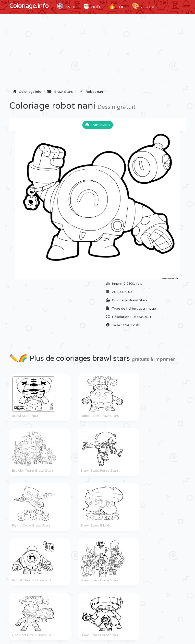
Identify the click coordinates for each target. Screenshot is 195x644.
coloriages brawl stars (93, 358)
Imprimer (98, 125)
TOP (116, 6)
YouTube (145, 6)
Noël (92, 6)
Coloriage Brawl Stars (130, 300)
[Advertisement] (97, 53)
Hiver (66, 6)
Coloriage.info (29, 6)
